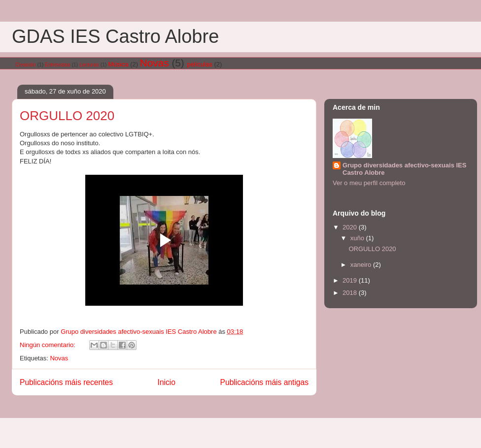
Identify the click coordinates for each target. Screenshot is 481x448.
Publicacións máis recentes (66, 382)
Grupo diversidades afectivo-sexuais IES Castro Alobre (404, 169)
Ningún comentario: (48, 345)
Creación (26, 65)
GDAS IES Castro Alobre (115, 36)
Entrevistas (57, 65)
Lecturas (89, 65)
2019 (351, 280)
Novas (155, 63)
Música (118, 64)
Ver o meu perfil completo (369, 183)
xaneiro (362, 265)
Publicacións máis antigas (264, 382)
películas (200, 64)
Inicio (167, 382)
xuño (358, 238)
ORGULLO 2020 (67, 116)
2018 (351, 293)
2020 (351, 227)
